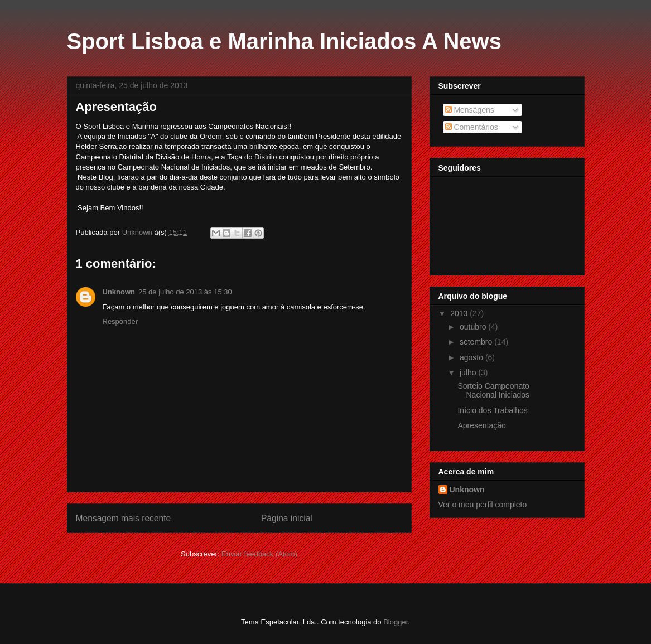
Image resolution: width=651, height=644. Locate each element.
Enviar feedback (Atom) (259, 554)
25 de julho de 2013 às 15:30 (185, 292)
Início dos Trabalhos (492, 410)
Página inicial (287, 518)
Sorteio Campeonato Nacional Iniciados (493, 391)
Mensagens (470, 110)
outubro (474, 327)
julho (469, 372)
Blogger (396, 622)
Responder (120, 321)
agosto (472, 357)
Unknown (119, 292)
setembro (477, 342)
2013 (460, 313)
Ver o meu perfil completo (483, 505)
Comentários (472, 127)
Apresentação (481, 425)
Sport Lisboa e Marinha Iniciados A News (284, 41)
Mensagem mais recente (124, 518)
